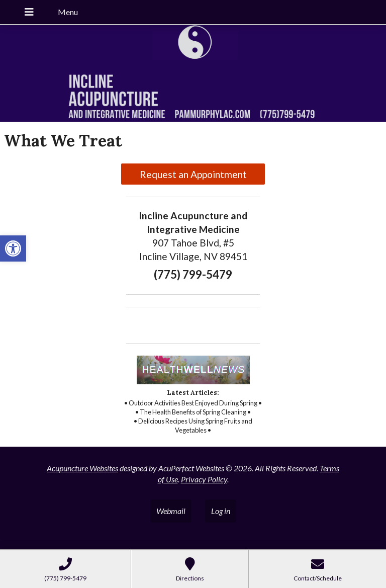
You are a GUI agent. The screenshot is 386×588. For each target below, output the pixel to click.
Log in (221, 511)
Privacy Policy (204, 479)
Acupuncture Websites (82, 468)
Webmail (171, 511)
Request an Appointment (193, 174)
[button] (13, 248)
